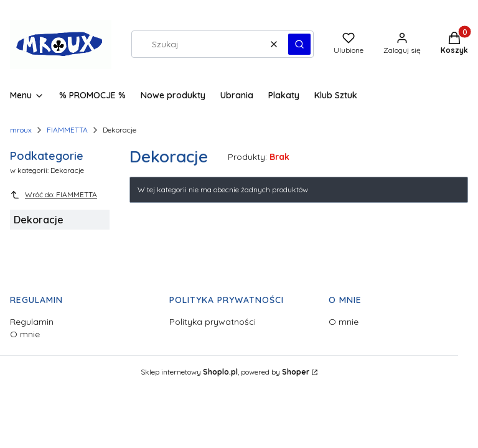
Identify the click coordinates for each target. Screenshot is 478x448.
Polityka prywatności (213, 322)
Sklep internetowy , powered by (225, 372)
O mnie (25, 334)
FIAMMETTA (67, 130)
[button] (299, 44)
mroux (21, 130)
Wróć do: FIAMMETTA (54, 195)
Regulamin (32, 322)
